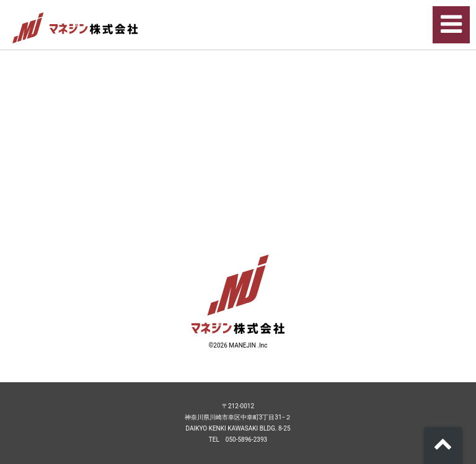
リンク (238, 82)
